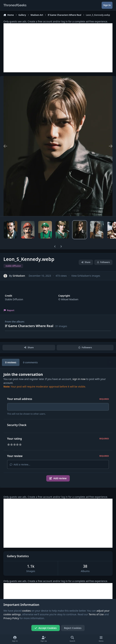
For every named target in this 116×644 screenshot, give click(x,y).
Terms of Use (96, 614)
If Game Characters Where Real (29, 326)
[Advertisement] (58, 48)
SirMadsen (19, 276)
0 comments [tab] (30, 362)
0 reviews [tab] (11, 362)
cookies (26, 611)
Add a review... (20, 465)
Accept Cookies (46, 628)
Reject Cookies (73, 628)
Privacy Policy (11, 618)
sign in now (79, 379)
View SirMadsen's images (86, 276)
